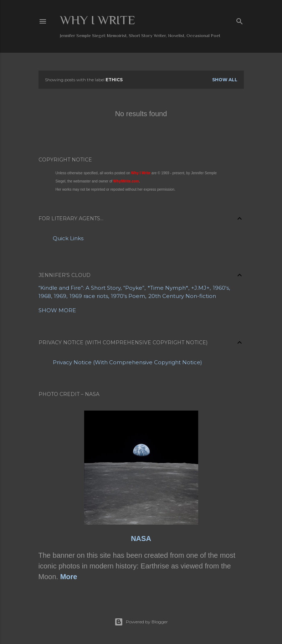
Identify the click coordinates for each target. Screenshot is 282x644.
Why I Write (98, 20)
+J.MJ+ (200, 288)
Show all (225, 80)
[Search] (240, 20)
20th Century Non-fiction (182, 296)
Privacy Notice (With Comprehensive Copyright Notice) (127, 362)
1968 (45, 296)
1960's (221, 288)
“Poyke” (134, 288)
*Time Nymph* (168, 288)
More (69, 577)
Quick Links (68, 238)
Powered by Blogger (141, 622)
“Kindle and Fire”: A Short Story (80, 288)
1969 (60, 296)
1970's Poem (128, 296)
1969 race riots (89, 296)
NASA (141, 539)
